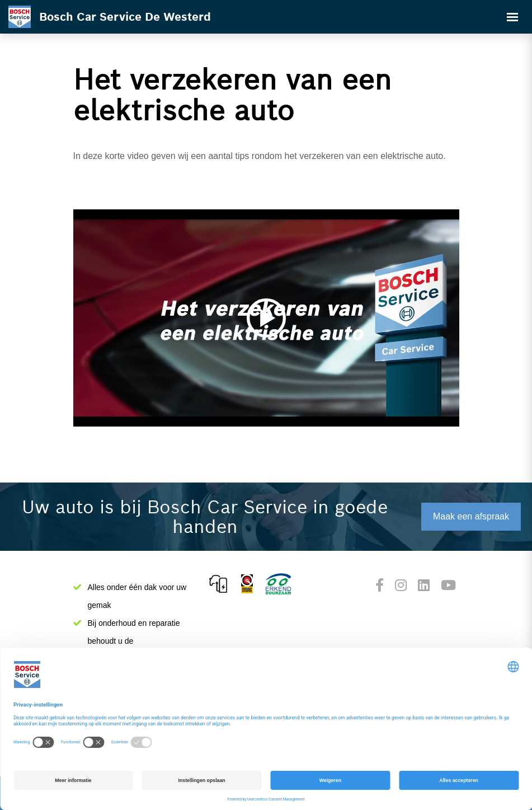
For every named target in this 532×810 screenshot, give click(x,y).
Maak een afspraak (471, 516)
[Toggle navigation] (512, 17)
